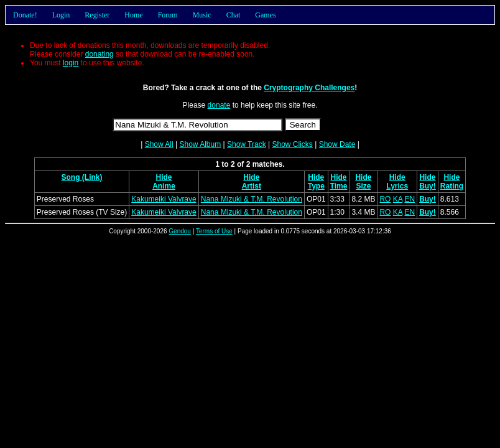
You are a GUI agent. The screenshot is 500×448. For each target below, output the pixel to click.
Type (316, 186)
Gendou (180, 231)
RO (385, 199)
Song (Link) (82, 177)
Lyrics (397, 186)
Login (61, 15)
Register (97, 15)
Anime (164, 186)
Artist (252, 186)
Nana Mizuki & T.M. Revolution (252, 199)
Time (339, 186)
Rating (452, 186)
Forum (168, 15)
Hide (164, 177)
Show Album (200, 144)
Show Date (337, 144)
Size (363, 186)
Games (265, 15)
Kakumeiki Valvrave (164, 199)
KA (398, 199)
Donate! (25, 15)
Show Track (247, 144)
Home (133, 15)
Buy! (428, 186)
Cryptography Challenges (309, 88)
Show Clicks (292, 144)
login (71, 63)
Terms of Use (214, 231)
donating (100, 54)
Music (202, 15)
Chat (234, 15)
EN (410, 199)
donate (219, 105)
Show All (159, 144)
